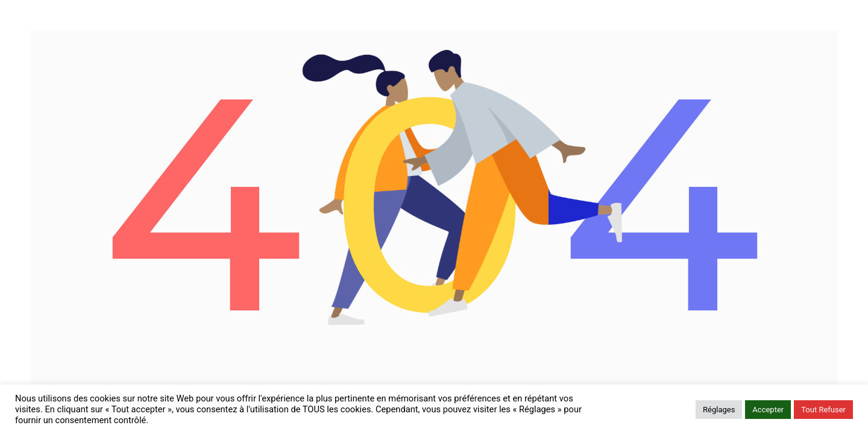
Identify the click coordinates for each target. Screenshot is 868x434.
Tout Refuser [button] (823, 410)
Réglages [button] (719, 410)
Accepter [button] (768, 410)
